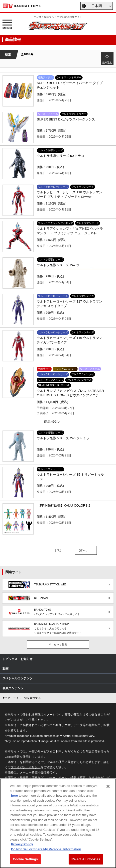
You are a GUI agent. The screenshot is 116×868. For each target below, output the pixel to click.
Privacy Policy (22, 844)
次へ (83, 550)
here (14, 796)
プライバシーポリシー (26, 767)
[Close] (108, 786)
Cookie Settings (25, 859)
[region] (58, 823)
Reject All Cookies (86, 859)
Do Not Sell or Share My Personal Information (46, 849)
